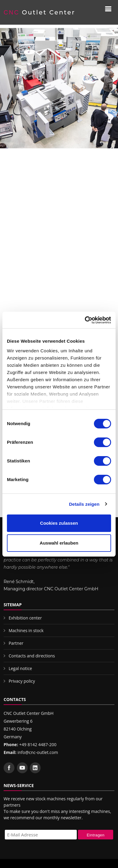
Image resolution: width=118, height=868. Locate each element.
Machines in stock (26, 630)
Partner (16, 643)
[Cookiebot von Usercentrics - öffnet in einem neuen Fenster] (85, 320)
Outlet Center (39, 12)
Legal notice (20, 668)
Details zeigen (84, 504)
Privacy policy (22, 681)
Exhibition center (25, 618)
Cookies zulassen (59, 523)
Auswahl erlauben (59, 543)
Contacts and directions (32, 656)
